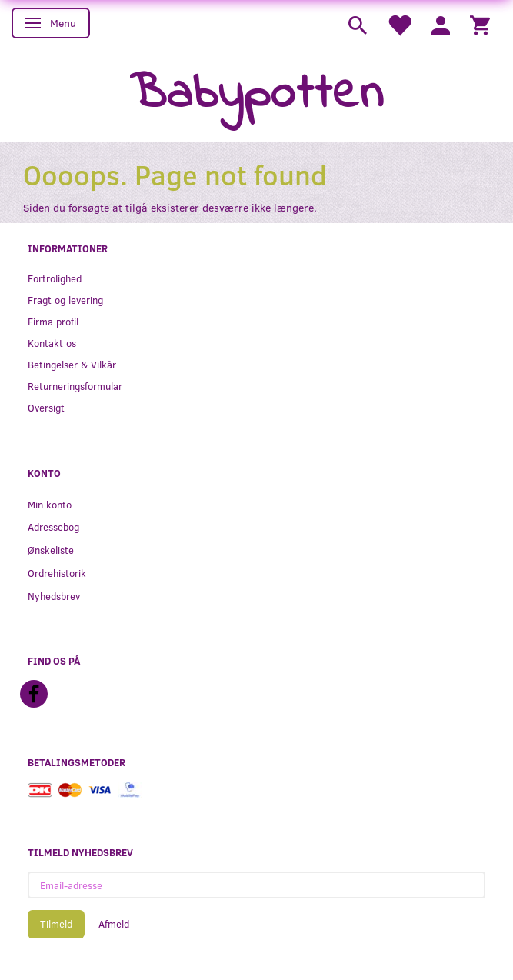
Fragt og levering (65, 300)
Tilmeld (56, 924)
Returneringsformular (75, 386)
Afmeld (114, 924)
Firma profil (53, 321)
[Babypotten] (256, 95)
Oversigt (46, 407)
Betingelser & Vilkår (72, 364)
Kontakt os (52, 343)
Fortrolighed (55, 278)
